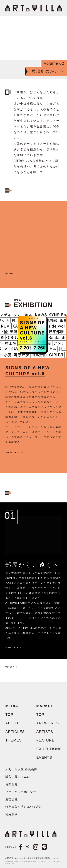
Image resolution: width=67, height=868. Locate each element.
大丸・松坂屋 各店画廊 (21, 769)
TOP (9, 715)
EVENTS (44, 757)
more (9, 274)
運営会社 (12, 799)
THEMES (14, 740)
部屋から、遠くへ (33, 565)
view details (15, 453)
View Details (13, 648)
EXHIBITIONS (49, 749)
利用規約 (12, 814)
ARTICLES (15, 732)
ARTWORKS (48, 723)
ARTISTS (45, 732)
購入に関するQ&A (18, 777)
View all (11, 667)
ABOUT (12, 723)
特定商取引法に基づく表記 (24, 807)
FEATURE (45, 740)
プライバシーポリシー (21, 792)
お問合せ (12, 784)
